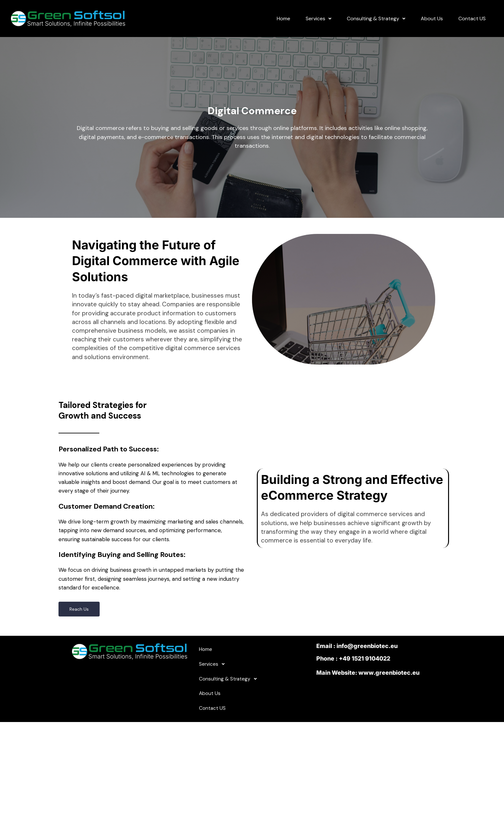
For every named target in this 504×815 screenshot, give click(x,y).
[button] (319, 22)
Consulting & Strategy (376, 22)
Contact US (472, 22)
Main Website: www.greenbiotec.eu (368, 680)
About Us (432, 22)
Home (283, 22)
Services (319, 22)
